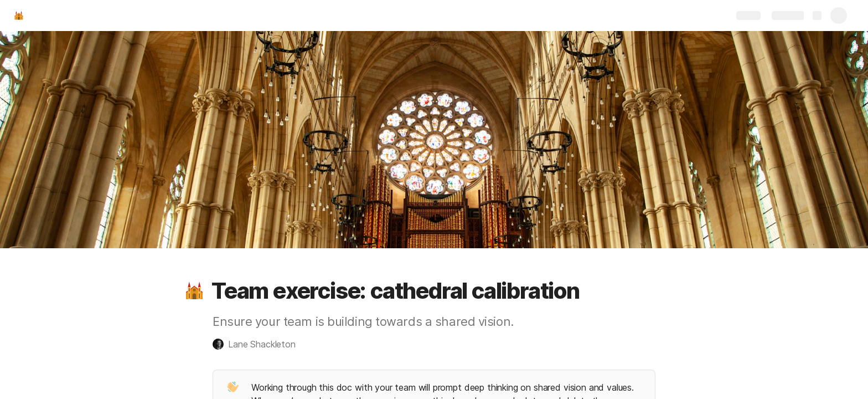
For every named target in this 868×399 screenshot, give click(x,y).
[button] (194, 291)
